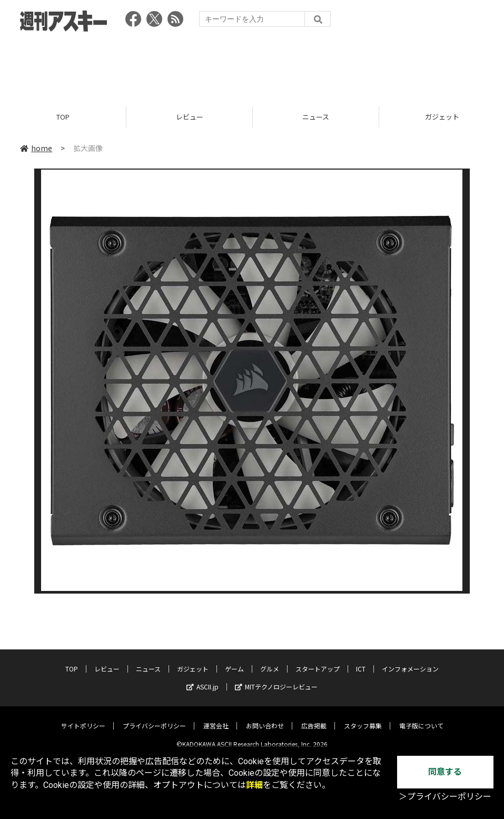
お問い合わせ (265, 718)
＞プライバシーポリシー (445, 797)
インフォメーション (410, 661)
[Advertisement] (252, 66)
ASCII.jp (202, 679)
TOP (63, 117)
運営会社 (216, 718)
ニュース (316, 117)
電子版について (421, 718)
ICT (361, 661)
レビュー (190, 117)
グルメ (270, 661)
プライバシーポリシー (154, 718)
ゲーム (234, 661)
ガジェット (193, 661)
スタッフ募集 (363, 718)
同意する (445, 772)
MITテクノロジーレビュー (276, 679)
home (36, 149)
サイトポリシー (83, 718)
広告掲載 (314, 718)
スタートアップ (318, 661)
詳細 (254, 785)
